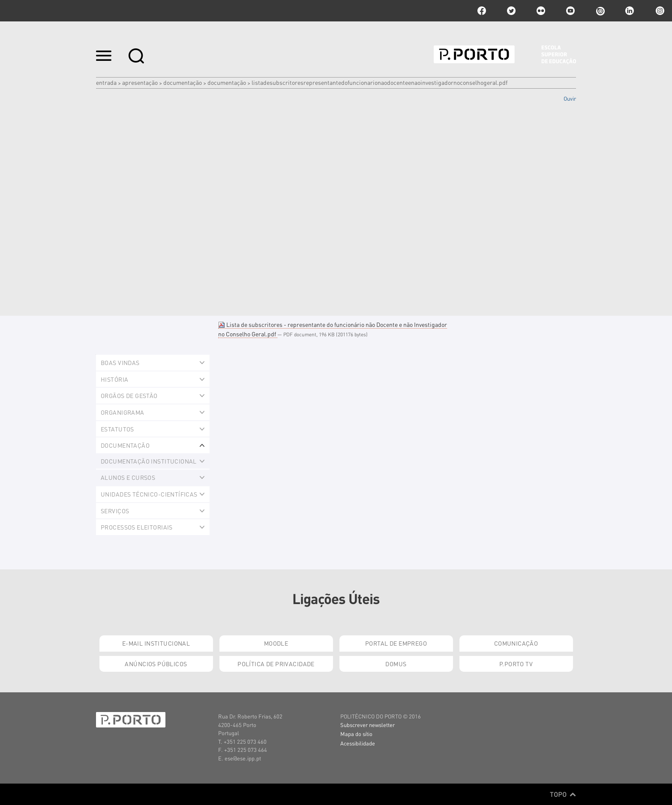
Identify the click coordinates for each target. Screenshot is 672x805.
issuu (600, 11)
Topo (563, 794)
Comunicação (516, 643)
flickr (541, 11)
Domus (396, 664)
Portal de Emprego (396, 643)
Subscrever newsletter (367, 725)
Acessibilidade (358, 743)
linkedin (630, 11)
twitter (511, 11)
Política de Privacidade (276, 664)
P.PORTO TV (516, 664)
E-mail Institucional (156, 643)
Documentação (183, 82)
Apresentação (140, 82)
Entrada (106, 82)
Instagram (659, 11)
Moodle (276, 643)
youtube (570, 11)
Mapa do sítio (356, 734)
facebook (482, 11)
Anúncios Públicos (156, 664)
